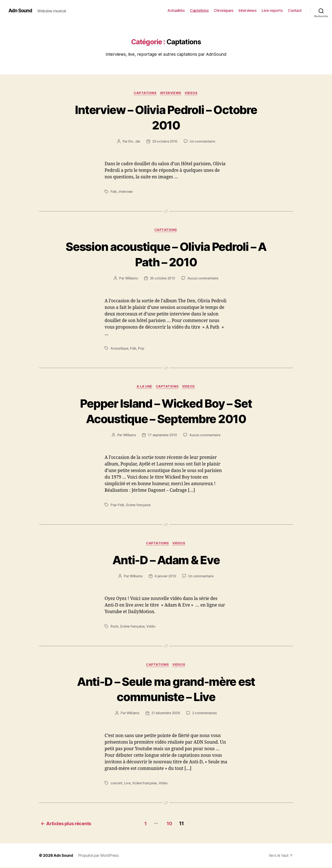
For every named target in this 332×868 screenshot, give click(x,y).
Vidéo (152, 627)
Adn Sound (21, 11)
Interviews (248, 10)
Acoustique (119, 349)
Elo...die (134, 142)
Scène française (139, 506)
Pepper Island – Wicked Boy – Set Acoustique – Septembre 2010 (166, 411)
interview (126, 192)
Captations (199, 10)
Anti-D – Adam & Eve (166, 560)
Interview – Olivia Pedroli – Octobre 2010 (166, 117)
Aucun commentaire (203, 279)
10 (171, 824)
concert (117, 784)
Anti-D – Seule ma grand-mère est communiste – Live (166, 690)
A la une (144, 387)
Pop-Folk (118, 506)
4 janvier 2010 (165, 577)
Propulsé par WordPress (99, 856)
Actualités (176, 10)
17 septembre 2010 (162, 436)
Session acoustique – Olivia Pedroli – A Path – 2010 (166, 254)
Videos (192, 93)
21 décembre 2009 (165, 714)
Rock (114, 627)
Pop (141, 349)
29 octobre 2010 (165, 142)
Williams (131, 279)
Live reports (272, 10)
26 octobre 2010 (162, 279)
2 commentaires (205, 714)
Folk (114, 192)
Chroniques (224, 10)
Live (128, 784)
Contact (295, 10)
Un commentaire (203, 142)
